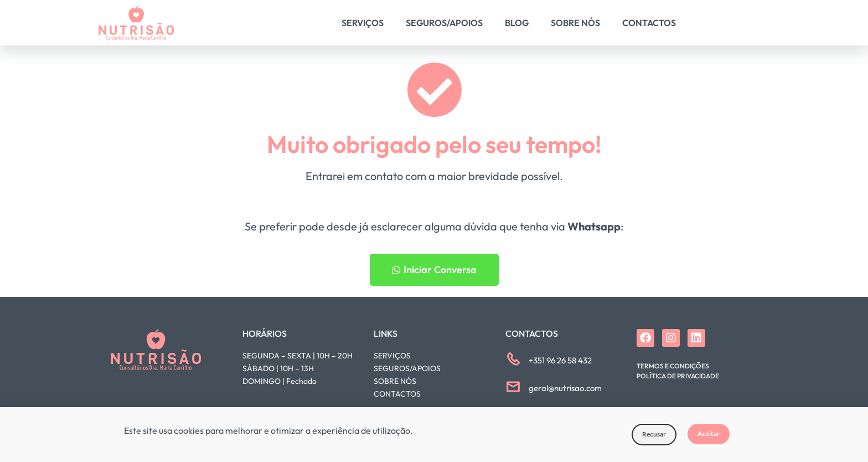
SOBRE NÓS (395, 381)
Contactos (649, 23)
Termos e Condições (673, 366)
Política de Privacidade (678, 376)
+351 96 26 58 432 (560, 360)
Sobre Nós (575, 23)
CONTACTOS (397, 394)
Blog (517, 23)
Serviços (363, 23)
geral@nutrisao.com (565, 388)
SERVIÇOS (392, 356)
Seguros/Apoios (444, 23)
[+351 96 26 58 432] (513, 359)
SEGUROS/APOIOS (407, 368)
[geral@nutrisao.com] (513, 387)
